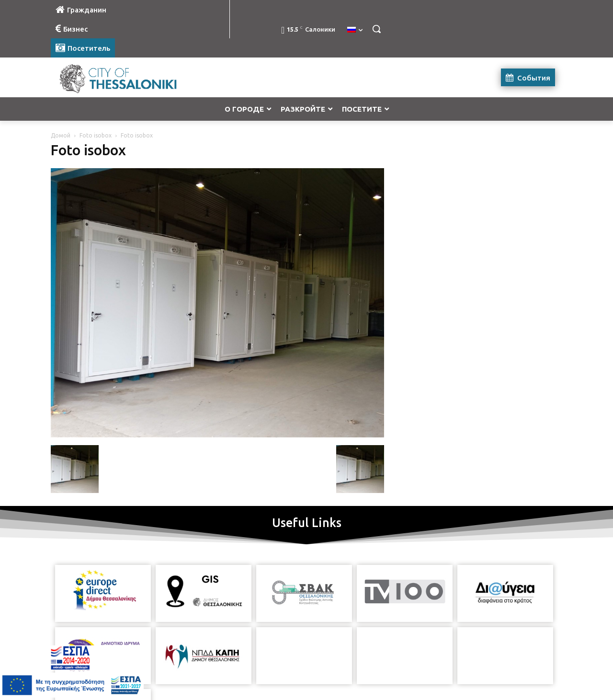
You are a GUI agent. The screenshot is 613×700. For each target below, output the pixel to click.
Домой (61, 135)
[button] (376, 29)
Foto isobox (96, 135)
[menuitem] (355, 30)
